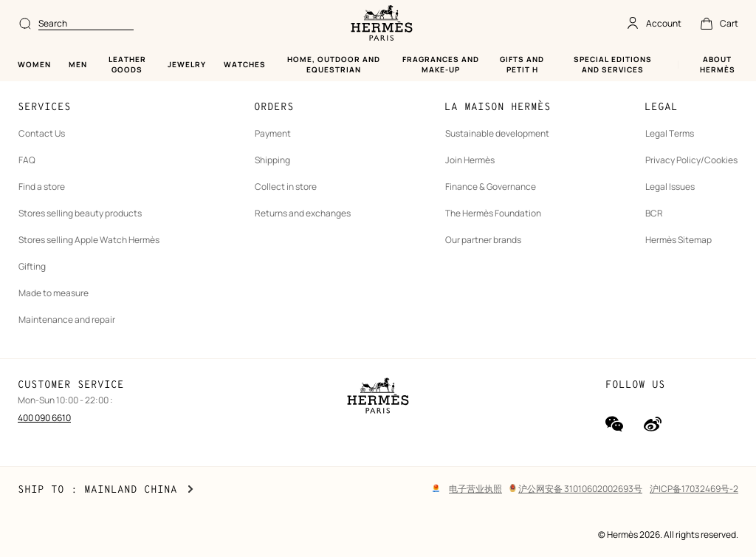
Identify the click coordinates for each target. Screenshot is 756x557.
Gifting (32, 266)
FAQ (27, 160)
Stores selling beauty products (80, 213)
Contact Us (42, 133)
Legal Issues (670, 187)
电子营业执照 (475, 489)
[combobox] (307, 24)
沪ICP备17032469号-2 (694, 489)
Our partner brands (483, 240)
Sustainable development (497, 133)
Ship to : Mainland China (106, 490)
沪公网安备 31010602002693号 (576, 489)
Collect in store (286, 187)
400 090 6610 (44, 418)
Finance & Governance (491, 187)
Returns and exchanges (303, 213)
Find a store (42, 187)
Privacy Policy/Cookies (691, 160)
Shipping (272, 160)
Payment (273, 133)
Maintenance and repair (67, 319)
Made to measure (54, 293)
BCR (654, 213)
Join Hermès (470, 160)
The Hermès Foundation (493, 213)
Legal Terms (670, 133)
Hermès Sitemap (678, 240)
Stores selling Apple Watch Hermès (89, 240)
